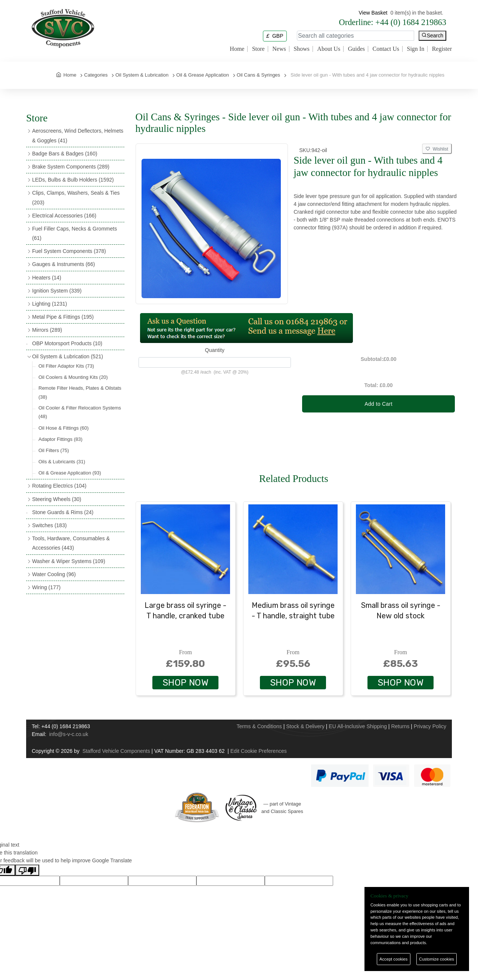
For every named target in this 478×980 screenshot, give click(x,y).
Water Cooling (54, 574)
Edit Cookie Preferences (259, 751)
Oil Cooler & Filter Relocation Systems (80, 412)
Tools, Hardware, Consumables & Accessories (71, 543)
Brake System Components (71, 167)
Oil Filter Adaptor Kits (66, 366)
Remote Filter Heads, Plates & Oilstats (80, 392)
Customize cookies (437, 959)
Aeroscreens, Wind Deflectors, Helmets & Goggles (78, 135)
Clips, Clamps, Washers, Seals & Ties (76, 197)
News (279, 49)
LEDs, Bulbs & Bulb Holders (73, 180)
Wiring (46, 587)
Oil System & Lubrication (68, 356)
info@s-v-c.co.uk (69, 734)
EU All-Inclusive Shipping (358, 726)
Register (442, 49)
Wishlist (437, 149)
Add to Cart (378, 404)
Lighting (49, 304)
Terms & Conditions (259, 726)
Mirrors (47, 330)
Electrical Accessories (64, 216)
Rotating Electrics (59, 486)
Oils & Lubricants (62, 462)
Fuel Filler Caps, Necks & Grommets (75, 233)
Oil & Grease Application (70, 473)
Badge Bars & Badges (65, 154)
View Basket (373, 13)
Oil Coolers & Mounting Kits (73, 377)
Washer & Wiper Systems (69, 561)
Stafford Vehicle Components (116, 751)
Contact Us (386, 49)
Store (258, 49)
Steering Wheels (57, 499)
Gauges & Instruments (63, 264)
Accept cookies (393, 959)
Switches (49, 525)
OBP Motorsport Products (67, 343)
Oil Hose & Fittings (63, 428)
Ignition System (57, 291)
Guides (356, 49)
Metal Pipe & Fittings (63, 317)
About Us (329, 49)
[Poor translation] (27, 870)
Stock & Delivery (305, 726)
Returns (400, 726)
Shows (302, 49)
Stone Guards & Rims (63, 512)
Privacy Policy (430, 726)
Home (237, 49)
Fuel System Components (69, 251)
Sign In (416, 49)
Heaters (47, 278)
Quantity (215, 350)
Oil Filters (54, 450)
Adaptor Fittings (60, 439)
